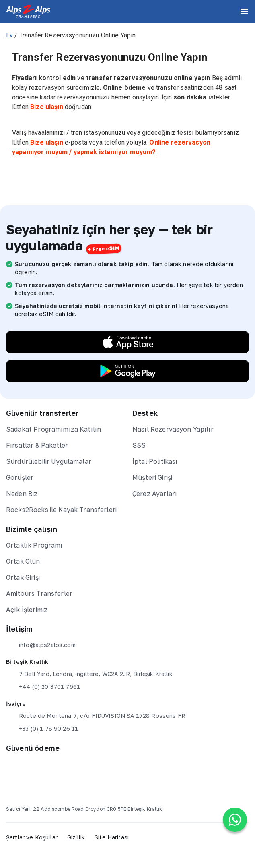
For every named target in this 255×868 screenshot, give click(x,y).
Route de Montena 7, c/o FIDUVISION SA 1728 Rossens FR (96, 716)
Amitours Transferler (39, 593)
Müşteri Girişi (152, 477)
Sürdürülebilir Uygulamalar (49, 461)
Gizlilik (76, 837)
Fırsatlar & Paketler (37, 445)
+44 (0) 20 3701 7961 (43, 687)
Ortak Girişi (23, 577)
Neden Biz (22, 494)
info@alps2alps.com (41, 645)
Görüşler (20, 477)
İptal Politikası (155, 461)
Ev (9, 35)
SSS (139, 445)
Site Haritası (112, 837)
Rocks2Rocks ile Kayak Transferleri (61, 510)
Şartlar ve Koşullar (32, 837)
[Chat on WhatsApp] (235, 820)
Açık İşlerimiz (27, 610)
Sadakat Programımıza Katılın (53, 429)
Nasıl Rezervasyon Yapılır (173, 429)
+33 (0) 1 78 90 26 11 (42, 729)
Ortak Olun (23, 561)
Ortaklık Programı (34, 545)
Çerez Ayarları (155, 494)
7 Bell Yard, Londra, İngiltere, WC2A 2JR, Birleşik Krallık (89, 674)
